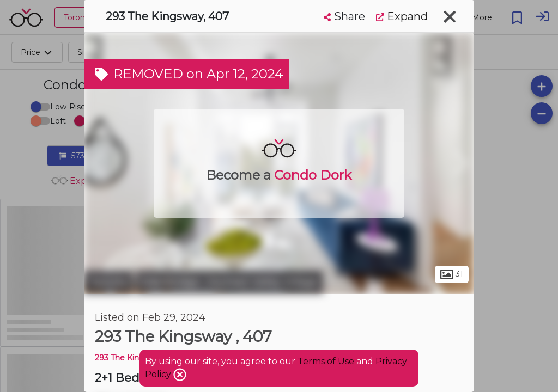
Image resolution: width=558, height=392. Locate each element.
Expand (402, 16)
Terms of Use (326, 361)
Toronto (108, 282)
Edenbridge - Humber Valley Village (229, 282)
